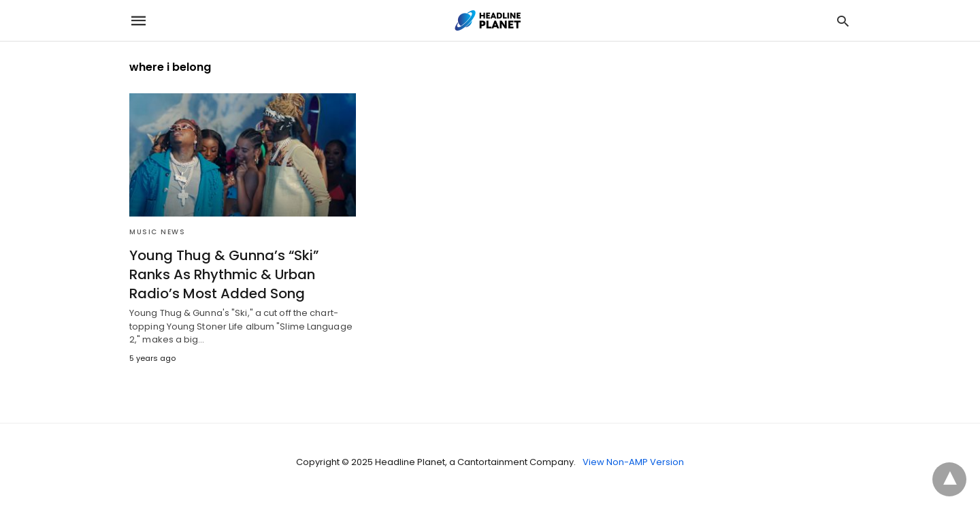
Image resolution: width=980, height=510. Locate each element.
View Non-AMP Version (633, 462)
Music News (157, 232)
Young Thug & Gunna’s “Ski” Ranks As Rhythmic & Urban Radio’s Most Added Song (224, 274)
